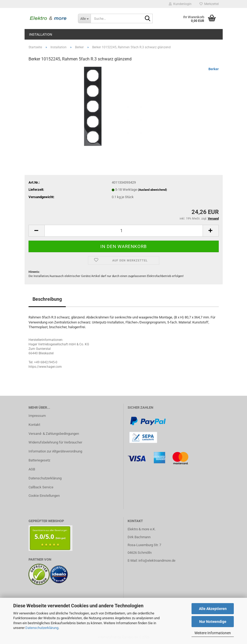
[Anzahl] (124, 231)
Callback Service (41, 487)
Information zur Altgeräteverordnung (55, 451)
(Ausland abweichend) (152, 190)
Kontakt (34, 425)
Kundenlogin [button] (180, 4)
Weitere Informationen (213, 633)
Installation (41, 34)
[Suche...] (84, 18)
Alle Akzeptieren (213, 609)
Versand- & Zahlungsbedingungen (54, 434)
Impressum (37, 416)
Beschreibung (47, 299)
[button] (36, 231)
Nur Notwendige (213, 622)
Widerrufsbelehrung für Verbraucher (55, 442)
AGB (32, 469)
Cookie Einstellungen (44, 496)
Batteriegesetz (39, 460)
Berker (214, 69)
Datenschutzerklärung (42, 628)
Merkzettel (209, 4)
